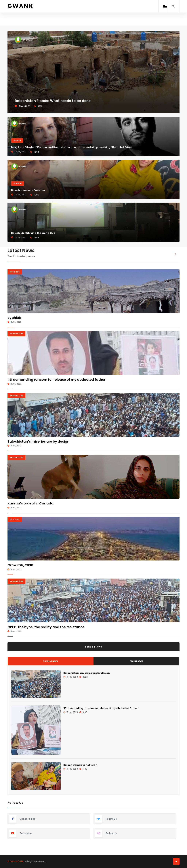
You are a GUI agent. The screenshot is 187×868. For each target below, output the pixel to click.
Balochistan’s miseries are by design (38, 441)
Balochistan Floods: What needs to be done (53, 101)
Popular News (50, 661)
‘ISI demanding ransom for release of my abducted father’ (57, 380)
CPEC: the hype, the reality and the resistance (46, 627)
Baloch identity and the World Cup (33, 233)
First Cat (18, 183)
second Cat (16, 334)
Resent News (137, 661)
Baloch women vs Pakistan (28, 190)
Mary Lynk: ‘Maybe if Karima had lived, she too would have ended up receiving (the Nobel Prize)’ (72, 147)
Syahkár (15, 318)
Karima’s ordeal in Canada (30, 503)
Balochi (17, 140)
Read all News (93, 647)
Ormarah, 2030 (20, 565)
